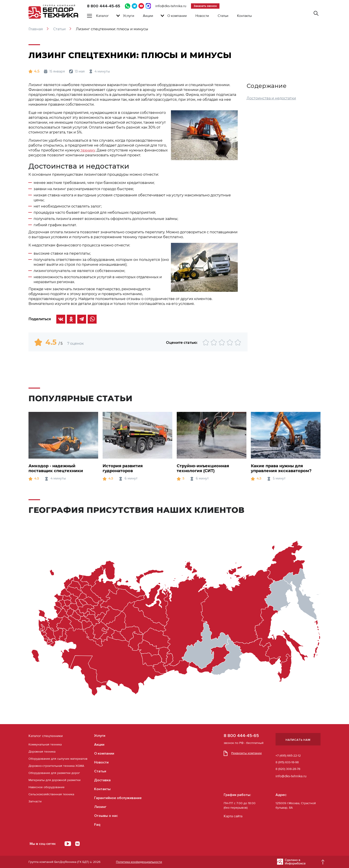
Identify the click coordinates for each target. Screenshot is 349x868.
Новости (202, 16)
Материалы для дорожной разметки (55, 780)
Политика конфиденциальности (139, 862)
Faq (97, 825)
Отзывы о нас (106, 816)
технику (87, 150)
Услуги (129, 16)
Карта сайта (233, 816)
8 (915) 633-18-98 (287, 762)
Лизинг (100, 807)
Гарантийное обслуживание (118, 798)
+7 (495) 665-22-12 (288, 756)
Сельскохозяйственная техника (51, 794)
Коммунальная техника (45, 744)
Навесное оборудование (47, 787)
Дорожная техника (42, 752)
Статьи (223, 16)
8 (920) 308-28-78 (288, 769)
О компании (177, 16)
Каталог (102, 16)
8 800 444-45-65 (104, 6)
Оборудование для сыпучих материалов (58, 759)
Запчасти (35, 801)
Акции (148, 16)
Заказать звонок (205, 6)
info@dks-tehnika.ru (171, 6)
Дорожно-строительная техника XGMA (56, 766)
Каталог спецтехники (46, 736)
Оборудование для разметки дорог (54, 773)
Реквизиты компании (243, 753)
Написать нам (298, 740)
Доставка (102, 780)
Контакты (244, 16)
